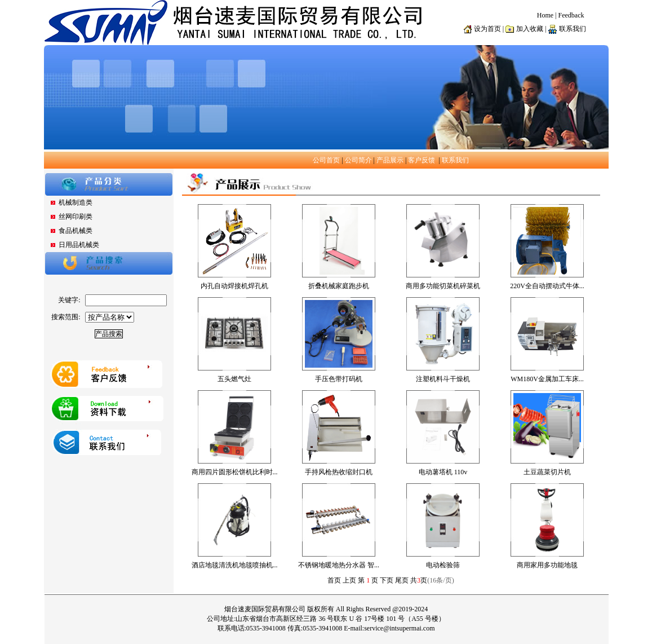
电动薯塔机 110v (443, 472)
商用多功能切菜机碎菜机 (443, 286)
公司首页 (326, 160)
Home (545, 15)
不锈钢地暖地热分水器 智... (339, 565)
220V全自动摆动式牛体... (547, 286)
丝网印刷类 (76, 217)
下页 (387, 580)
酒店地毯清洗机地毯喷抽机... (235, 565)
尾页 (402, 580)
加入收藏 (530, 29)
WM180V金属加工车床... (547, 379)
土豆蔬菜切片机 (547, 472)
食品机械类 (76, 231)
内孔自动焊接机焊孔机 (234, 286)
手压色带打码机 (339, 379)
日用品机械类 (79, 245)
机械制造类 (76, 202)
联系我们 (455, 160)
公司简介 (358, 160)
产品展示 (390, 160)
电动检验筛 (443, 565)
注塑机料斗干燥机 (443, 379)
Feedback (571, 15)
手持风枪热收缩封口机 (339, 472)
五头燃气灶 (234, 379)
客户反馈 (422, 160)
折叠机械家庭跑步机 (339, 286)
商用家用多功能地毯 (547, 565)
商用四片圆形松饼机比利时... (235, 472)
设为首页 (487, 29)
